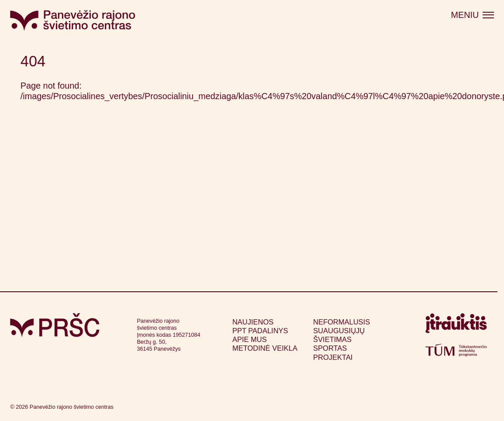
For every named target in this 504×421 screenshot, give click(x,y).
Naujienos (253, 322)
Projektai (333, 357)
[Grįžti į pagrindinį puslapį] (55, 325)
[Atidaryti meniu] (472, 16)
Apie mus (250, 339)
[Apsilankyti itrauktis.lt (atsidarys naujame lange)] (456, 326)
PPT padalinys (260, 331)
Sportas (330, 348)
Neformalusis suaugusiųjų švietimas (342, 331)
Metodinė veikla (265, 348)
